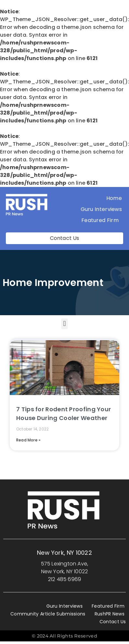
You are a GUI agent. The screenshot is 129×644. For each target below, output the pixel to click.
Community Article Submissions (48, 614)
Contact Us (113, 622)
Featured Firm (102, 220)
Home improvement (53, 283)
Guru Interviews (101, 209)
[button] (64, 324)
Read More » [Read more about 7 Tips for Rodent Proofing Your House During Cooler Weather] (28, 440)
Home (114, 198)
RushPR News (110, 614)
